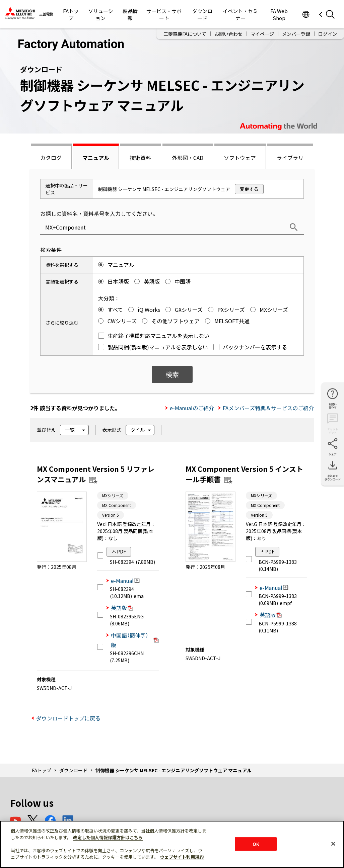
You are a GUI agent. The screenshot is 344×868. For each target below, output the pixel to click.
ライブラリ (290, 158)
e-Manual (125, 581)
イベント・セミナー (240, 14)
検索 (172, 374)
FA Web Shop (279, 14)
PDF (121, 551)
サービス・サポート (164, 14)
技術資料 (140, 158)
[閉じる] (333, 844)
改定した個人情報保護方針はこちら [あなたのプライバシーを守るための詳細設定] (108, 837)
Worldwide (306, 14)
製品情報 (130, 14)
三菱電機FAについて (185, 34)
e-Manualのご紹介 (192, 408)
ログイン (328, 34)
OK (256, 844)
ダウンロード (202, 14)
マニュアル (96, 158)
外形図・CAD (188, 158)
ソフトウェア (240, 158)
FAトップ (71, 14)
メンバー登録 (296, 34)
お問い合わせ (228, 34)
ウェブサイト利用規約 (182, 857)
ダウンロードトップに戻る (68, 718)
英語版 (122, 608)
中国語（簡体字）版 (135, 640)
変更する (249, 189)
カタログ (51, 158)
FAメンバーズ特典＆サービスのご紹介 (268, 408)
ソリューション (101, 14)
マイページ (262, 34)
